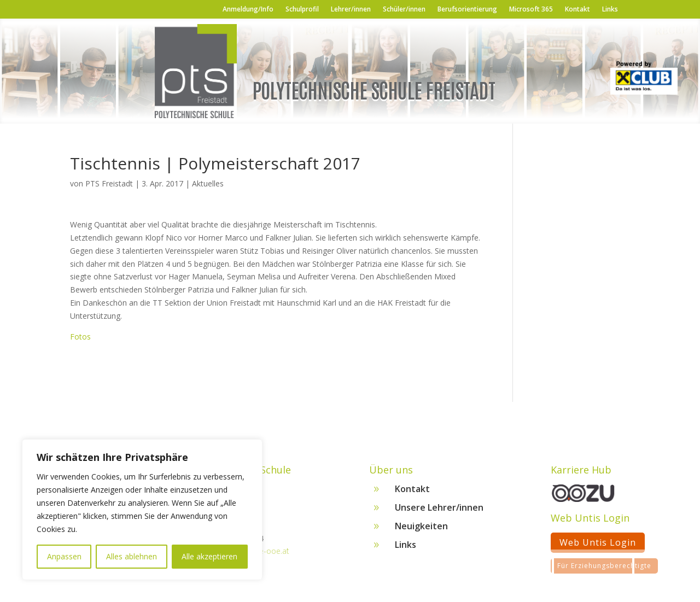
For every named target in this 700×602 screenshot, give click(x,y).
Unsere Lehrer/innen (439, 511)
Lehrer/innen (351, 10)
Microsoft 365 (531, 10)
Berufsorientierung (467, 10)
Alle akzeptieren (209, 556)
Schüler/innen (404, 10)
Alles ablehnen (132, 556)
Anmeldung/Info (248, 10)
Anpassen (64, 556)
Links (610, 10)
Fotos (80, 337)
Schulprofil (302, 10)
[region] (142, 510)
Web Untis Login (598, 546)
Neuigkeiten (421, 530)
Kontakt (577, 10)
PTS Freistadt (109, 183)
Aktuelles (208, 183)
